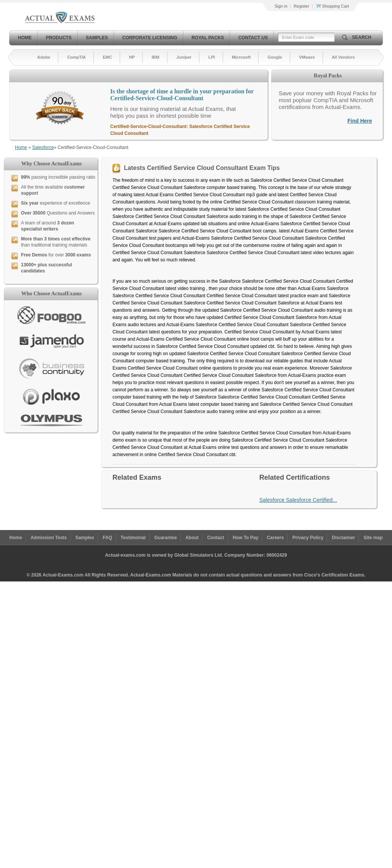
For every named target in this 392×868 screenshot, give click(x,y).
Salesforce (43, 147)
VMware (307, 57)
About (192, 538)
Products (59, 38)
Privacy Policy (308, 538)
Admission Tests (49, 538)
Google (275, 57)
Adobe (44, 57)
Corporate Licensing (149, 38)
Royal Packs (208, 38)
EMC (107, 57)
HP (132, 57)
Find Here (360, 121)
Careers (276, 538)
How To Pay (245, 538)
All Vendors (343, 57)
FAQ (107, 538)
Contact (216, 538)
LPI (211, 57)
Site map (373, 538)
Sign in (281, 6)
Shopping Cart (332, 6)
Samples (97, 38)
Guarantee (166, 538)
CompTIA (76, 57)
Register (301, 6)
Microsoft (241, 57)
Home (25, 38)
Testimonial (133, 538)
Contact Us (253, 38)
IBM (156, 57)
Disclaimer (343, 538)
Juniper (184, 57)
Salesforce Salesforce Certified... (298, 500)
